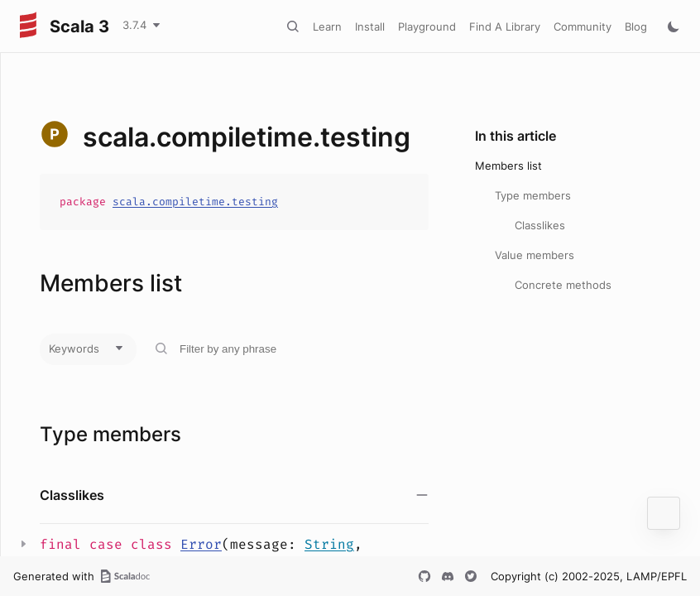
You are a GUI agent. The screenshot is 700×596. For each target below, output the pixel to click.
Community (583, 26)
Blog (636, 26)
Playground (427, 26)
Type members (533, 195)
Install (370, 26)
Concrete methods (563, 285)
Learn (327, 26)
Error (201, 544)
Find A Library (505, 26)
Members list (508, 166)
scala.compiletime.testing (195, 202)
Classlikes (540, 225)
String (329, 544)
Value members (535, 255)
